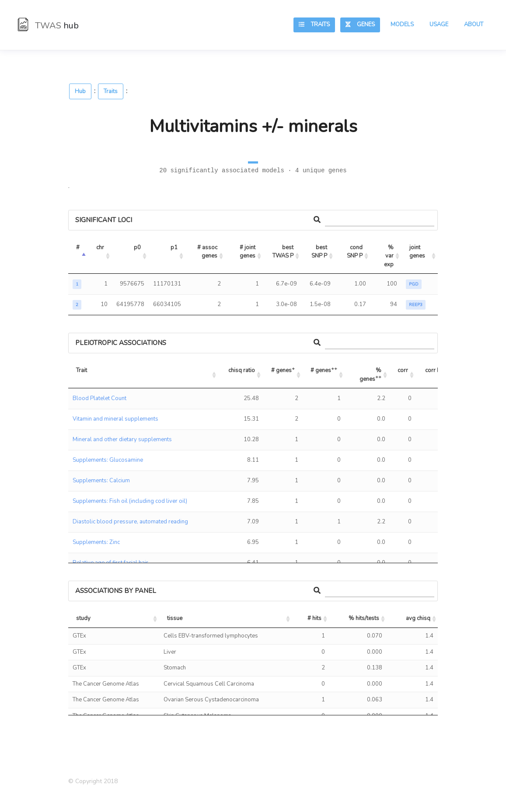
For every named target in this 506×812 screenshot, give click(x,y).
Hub (80, 91)
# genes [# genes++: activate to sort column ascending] (324, 370)
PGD (414, 284)
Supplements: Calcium (101, 481)
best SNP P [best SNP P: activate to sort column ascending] (320, 252)
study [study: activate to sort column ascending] (83, 618)
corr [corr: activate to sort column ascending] (403, 370)
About (474, 24)
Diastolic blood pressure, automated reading (130, 522)
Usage (439, 24)
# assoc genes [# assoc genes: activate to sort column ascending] (208, 252)
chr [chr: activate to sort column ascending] (100, 247)
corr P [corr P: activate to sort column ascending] (433, 370)
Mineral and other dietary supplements (122, 439)
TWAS (48, 26)
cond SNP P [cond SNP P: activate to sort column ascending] (355, 252)
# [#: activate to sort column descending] (78, 247)
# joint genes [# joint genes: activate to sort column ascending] (248, 252)
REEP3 (416, 305)
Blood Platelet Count (99, 398)
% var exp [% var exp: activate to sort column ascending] (389, 256)
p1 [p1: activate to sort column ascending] (174, 247)
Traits (314, 24)
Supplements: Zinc (96, 542)
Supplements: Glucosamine (108, 460)
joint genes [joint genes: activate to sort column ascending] (417, 252)
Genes (360, 24)
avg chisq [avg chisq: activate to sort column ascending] (418, 618)
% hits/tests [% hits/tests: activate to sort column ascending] (364, 618)
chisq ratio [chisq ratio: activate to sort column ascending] (242, 370)
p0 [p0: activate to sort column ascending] (137, 247)
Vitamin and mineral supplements (115, 419)
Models (402, 24)
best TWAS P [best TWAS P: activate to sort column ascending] (284, 252)
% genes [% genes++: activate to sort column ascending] (371, 375)
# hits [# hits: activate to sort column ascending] (314, 618)
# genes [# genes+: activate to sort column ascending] (283, 370)
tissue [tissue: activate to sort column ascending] (175, 618)
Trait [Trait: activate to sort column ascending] (82, 370)
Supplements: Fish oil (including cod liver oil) (130, 501)
